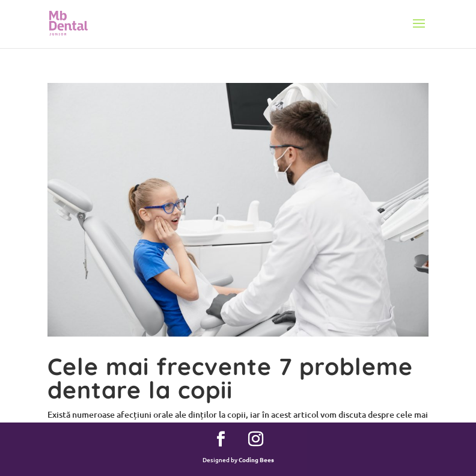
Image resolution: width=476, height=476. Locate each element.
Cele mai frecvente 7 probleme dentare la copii (230, 378)
